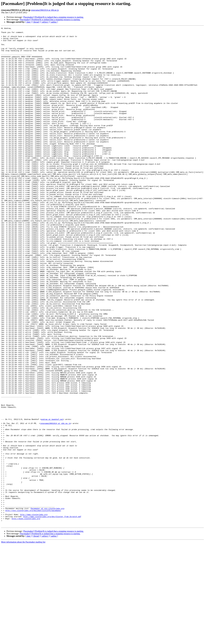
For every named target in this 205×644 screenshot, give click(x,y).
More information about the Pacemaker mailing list (23, 642)
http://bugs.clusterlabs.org (26, 617)
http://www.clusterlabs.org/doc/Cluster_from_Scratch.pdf (52, 615)
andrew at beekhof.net (52, 498)
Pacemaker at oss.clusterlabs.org (47, 605)
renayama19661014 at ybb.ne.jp (45, 10)
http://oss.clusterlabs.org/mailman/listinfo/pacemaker (33, 607)
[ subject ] (45, 22)
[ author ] (54, 22)
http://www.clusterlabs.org (34, 612)
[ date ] (29, 22)
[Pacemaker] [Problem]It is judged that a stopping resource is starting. (53, 17)
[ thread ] (36, 22)
